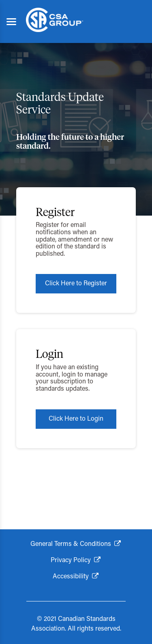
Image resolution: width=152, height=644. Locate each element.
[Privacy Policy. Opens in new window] (76, 561)
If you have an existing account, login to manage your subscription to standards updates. (72, 378)
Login (49, 355)
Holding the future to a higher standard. (70, 142)
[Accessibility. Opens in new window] (76, 577)
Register (55, 213)
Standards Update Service (60, 104)
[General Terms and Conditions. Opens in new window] (76, 544)
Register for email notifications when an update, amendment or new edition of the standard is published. (74, 240)
